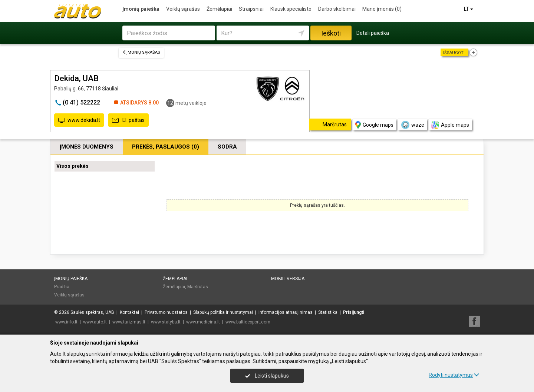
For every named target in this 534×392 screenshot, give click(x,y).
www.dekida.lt (79, 120)
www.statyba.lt (166, 322)
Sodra (227, 147)
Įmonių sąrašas (141, 52)
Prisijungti (354, 312)
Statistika (328, 312)
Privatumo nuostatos (166, 312)
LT (469, 9)
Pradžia (62, 287)
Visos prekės (72, 166)
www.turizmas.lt (129, 322)
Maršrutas (198, 287)
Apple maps (450, 125)
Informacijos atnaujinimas (286, 312)
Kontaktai (129, 312)
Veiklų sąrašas (183, 9)
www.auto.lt (95, 322)
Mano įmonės (382, 9)
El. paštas (128, 120)
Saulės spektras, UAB (92, 312)
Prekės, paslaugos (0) (166, 147)
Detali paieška (373, 33)
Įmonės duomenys (87, 147)
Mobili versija (288, 279)
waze (412, 125)
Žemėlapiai (219, 9)
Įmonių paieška (141, 9)
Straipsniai (251, 9)
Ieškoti (331, 33)
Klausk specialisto (291, 9)
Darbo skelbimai (337, 9)
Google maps (374, 125)
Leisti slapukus (267, 376)
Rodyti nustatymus (454, 375)
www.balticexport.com (248, 322)
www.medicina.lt (203, 322)
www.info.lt (66, 322)
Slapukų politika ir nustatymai (223, 312)
